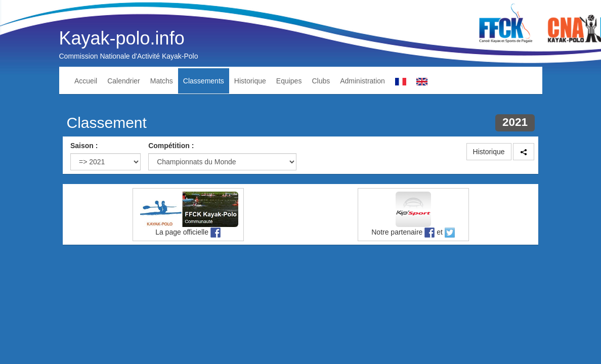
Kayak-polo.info (122, 38)
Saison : (84, 146)
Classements (204, 81)
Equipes (289, 81)
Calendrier (124, 81)
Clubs (321, 81)
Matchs (162, 81)
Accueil (86, 81)
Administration (362, 81)
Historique (250, 81)
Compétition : (171, 146)
